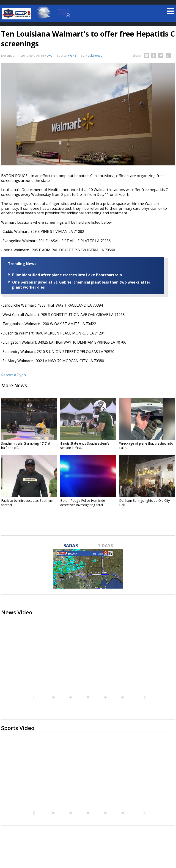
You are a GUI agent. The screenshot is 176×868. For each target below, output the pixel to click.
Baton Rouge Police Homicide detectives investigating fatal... (83, 503)
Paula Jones (94, 56)
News (48, 56)
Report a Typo (14, 375)
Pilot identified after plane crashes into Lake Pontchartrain (67, 275)
